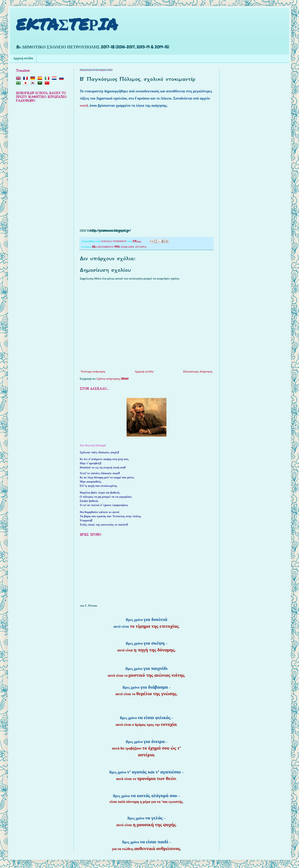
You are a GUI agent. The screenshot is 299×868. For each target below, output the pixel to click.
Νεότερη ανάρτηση (93, 371)
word (84, 106)
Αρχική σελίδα (23, 59)
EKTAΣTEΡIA (67, 24)
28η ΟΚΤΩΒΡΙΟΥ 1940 (106, 247)
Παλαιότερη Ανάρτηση (198, 371)
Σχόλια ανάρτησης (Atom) (113, 379)
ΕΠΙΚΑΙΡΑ (127, 247)
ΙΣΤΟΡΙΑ (141, 247)
